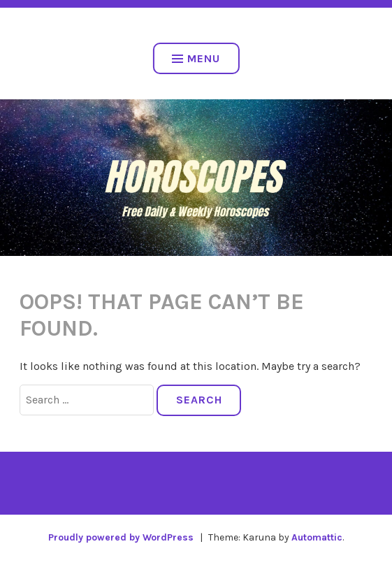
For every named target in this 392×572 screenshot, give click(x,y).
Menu (196, 58)
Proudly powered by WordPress (121, 537)
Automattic (317, 537)
